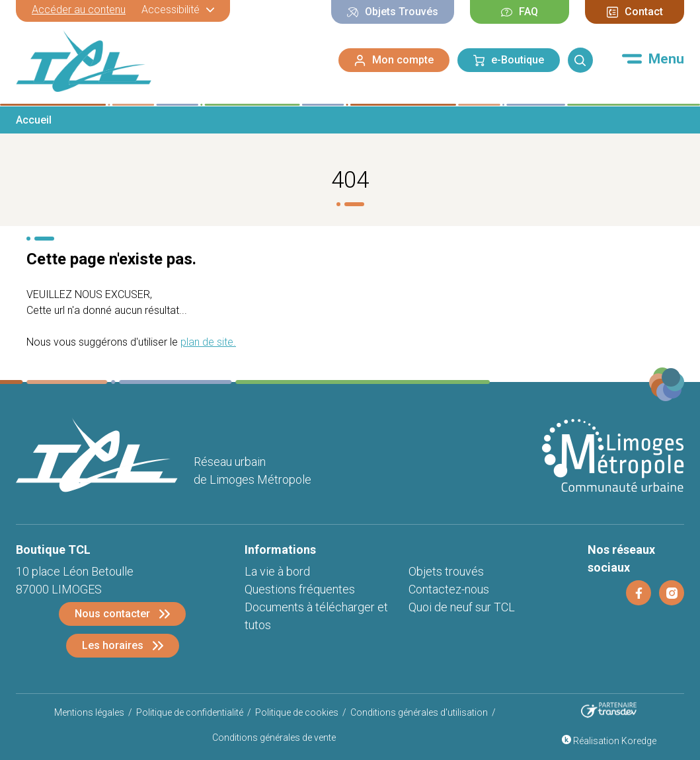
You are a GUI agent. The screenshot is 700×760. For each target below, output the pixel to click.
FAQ (520, 12)
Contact (635, 12)
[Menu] (653, 59)
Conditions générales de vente (274, 738)
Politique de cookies (297, 712)
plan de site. (208, 342)
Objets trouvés (446, 571)
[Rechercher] (580, 60)
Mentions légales (89, 712)
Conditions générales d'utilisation (419, 712)
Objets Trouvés (393, 12)
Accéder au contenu (79, 10)
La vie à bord (277, 571)
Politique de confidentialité (190, 712)
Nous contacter (112, 614)
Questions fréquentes (300, 589)
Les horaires (113, 645)
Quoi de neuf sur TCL (462, 607)
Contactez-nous (449, 589)
